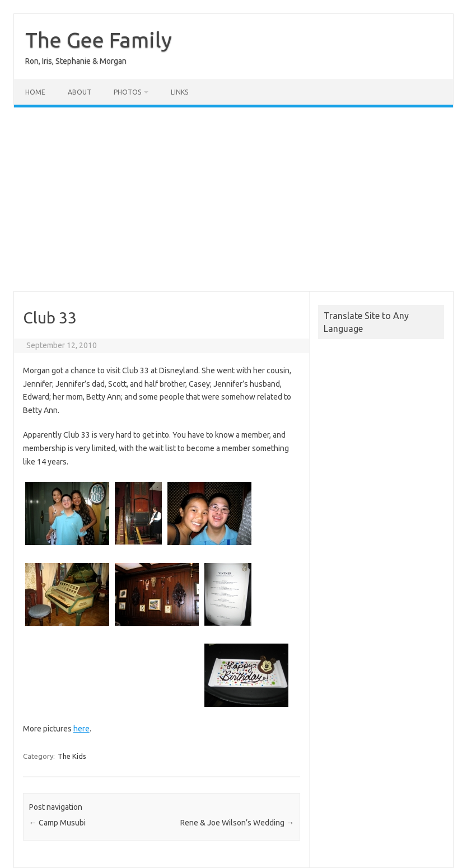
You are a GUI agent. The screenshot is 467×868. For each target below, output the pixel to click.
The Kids (72, 756)
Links (179, 92)
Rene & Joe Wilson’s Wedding (237, 823)
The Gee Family (99, 40)
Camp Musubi (57, 823)
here (81, 729)
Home (35, 92)
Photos (127, 92)
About (80, 92)
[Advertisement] (233, 199)
